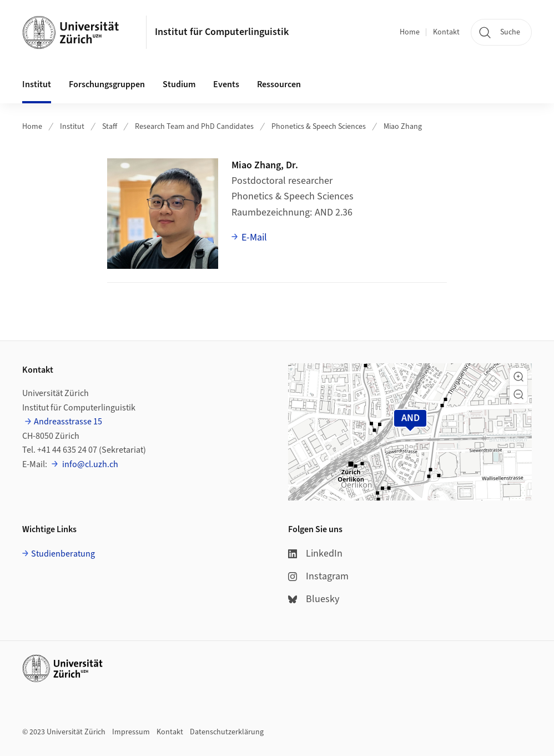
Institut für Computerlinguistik (222, 32)
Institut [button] (37, 84)
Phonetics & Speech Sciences (319, 127)
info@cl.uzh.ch (89, 464)
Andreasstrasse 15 (68, 422)
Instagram (318, 576)
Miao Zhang (403, 127)
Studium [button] (179, 84)
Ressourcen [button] (279, 84)
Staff (110, 127)
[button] (518, 377)
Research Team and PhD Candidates (194, 127)
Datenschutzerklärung (227, 732)
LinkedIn (315, 554)
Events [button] (226, 84)
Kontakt (446, 32)
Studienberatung (63, 554)
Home (410, 32)
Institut (72, 127)
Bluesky (314, 599)
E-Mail (254, 237)
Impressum (131, 732)
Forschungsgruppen (107, 84)
